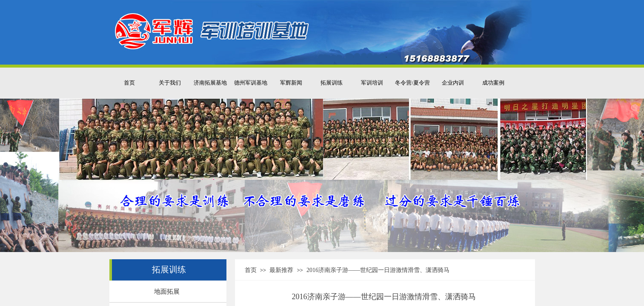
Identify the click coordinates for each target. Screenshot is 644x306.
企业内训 (453, 83)
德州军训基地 (251, 83)
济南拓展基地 (210, 83)
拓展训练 (332, 83)
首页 (129, 83)
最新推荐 (281, 270)
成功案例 (493, 83)
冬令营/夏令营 (412, 83)
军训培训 (372, 83)
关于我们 (170, 83)
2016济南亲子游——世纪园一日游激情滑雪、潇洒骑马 (378, 270)
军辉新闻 (291, 83)
